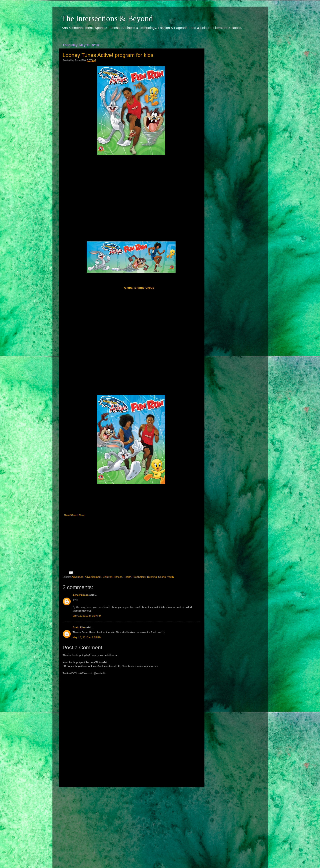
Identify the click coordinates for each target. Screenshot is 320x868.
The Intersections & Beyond (107, 18)
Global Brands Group (75, 515)
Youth (170, 577)
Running (152, 577)
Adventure (77, 577)
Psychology (139, 577)
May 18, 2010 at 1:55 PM (87, 637)
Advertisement (93, 577)
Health (127, 577)
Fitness (118, 577)
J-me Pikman (81, 595)
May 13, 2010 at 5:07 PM (87, 616)
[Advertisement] (131, 823)
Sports (162, 577)
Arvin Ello (79, 627)
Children (108, 577)
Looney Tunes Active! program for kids (108, 55)
